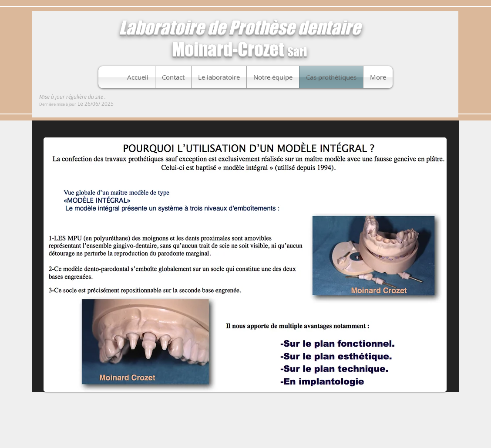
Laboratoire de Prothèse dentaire (240, 27)
